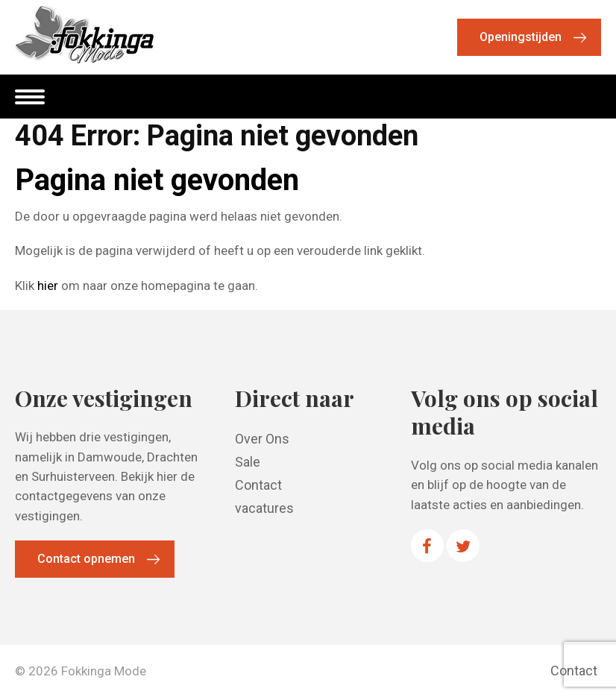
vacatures (264, 508)
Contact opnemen (86, 559)
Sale (248, 462)
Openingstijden (521, 37)
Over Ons (262, 439)
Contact (258, 485)
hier (48, 286)
